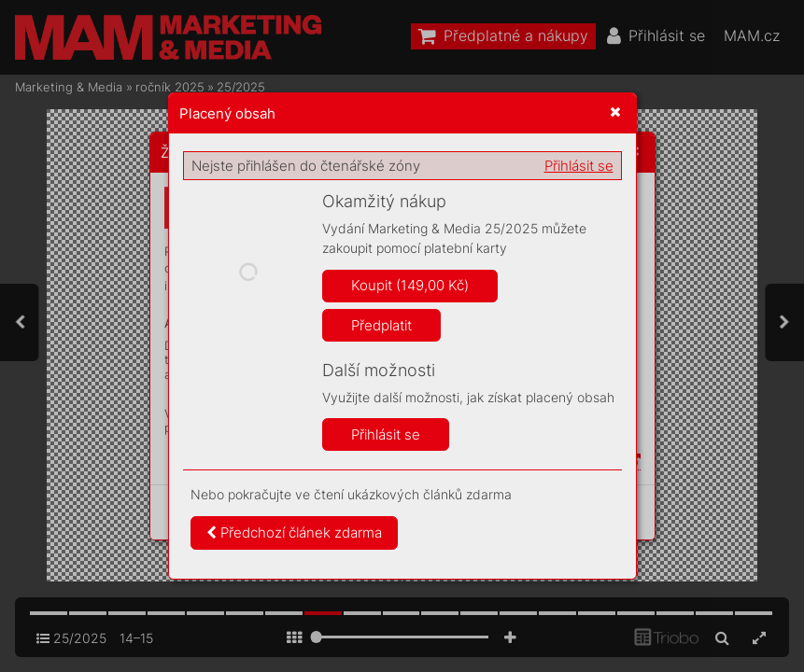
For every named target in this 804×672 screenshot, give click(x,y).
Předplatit (381, 325)
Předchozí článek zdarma (294, 532)
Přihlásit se (579, 166)
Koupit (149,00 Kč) (410, 285)
